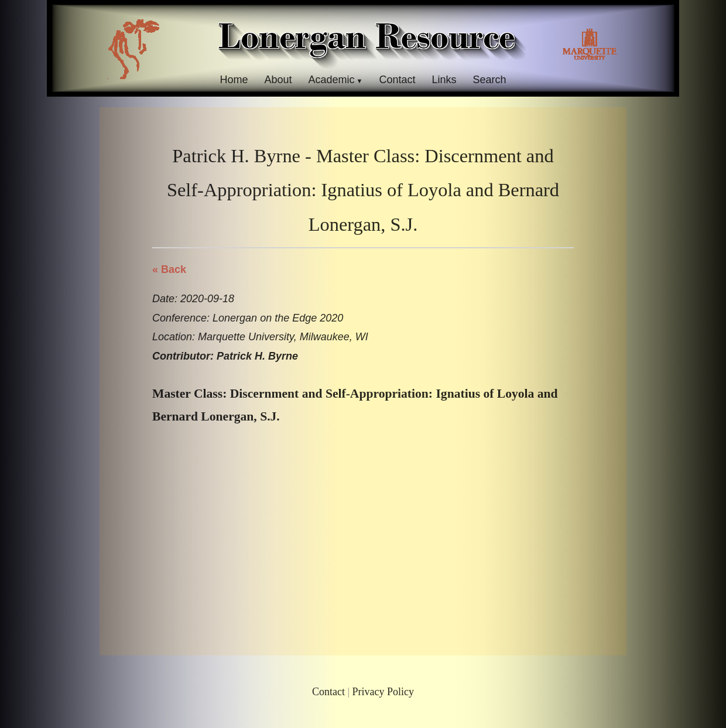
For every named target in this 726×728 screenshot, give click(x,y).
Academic (331, 80)
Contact (397, 80)
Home (234, 80)
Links (444, 80)
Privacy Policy (383, 692)
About (278, 80)
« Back (169, 269)
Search (490, 80)
